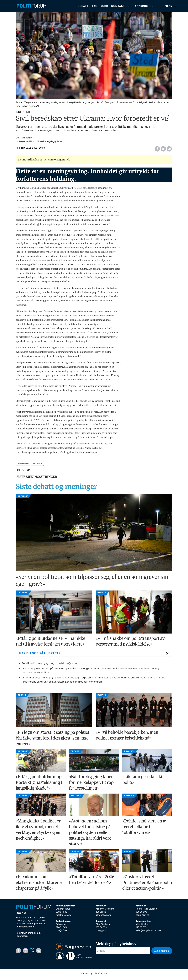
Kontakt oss (121, 6)
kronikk (37, 465)
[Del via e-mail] (169, 150)
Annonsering (145, 6)
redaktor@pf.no (67, 665)
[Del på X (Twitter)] (163, 150)
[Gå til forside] (32, 6)
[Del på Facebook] (157, 150)
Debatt (83, 6)
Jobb (104, 6)
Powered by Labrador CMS (94, 976)
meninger (23, 465)
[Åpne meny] (170, 6)
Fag (95, 6)
